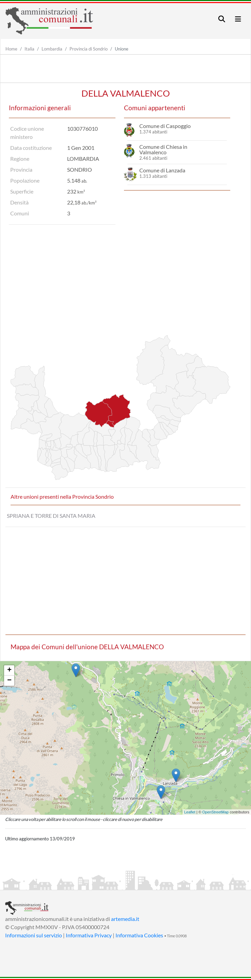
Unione (122, 49)
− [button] (9, 681)
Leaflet (190, 812)
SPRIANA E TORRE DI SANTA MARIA (51, 516)
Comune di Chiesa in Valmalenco (163, 149)
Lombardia (52, 49)
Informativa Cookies (139, 935)
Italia (29, 49)
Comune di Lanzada (162, 170)
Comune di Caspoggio (165, 126)
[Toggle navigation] (222, 19)
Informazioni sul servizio (34, 935)
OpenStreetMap (216, 812)
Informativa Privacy (89, 935)
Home (11, 49)
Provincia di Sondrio (89, 49)
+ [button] (9, 670)
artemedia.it (125, 919)
